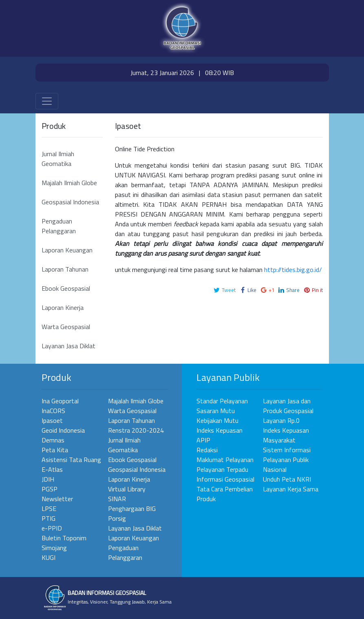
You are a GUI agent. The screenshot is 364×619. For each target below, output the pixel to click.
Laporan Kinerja (63, 307)
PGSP (50, 489)
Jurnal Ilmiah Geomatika (58, 159)
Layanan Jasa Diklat (68, 346)
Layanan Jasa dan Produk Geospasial (288, 406)
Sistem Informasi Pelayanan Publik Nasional (287, 460)
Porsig (117, 518)
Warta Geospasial (66, 327)
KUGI (49, 557)
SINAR (117, 499)
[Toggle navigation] (47, 101)
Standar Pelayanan (222, 401)
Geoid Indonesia (63, 430)
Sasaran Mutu (216, 411)
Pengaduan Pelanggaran (59, 226)
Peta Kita (55, 450)
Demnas (53, 440)
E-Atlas (52, 469)
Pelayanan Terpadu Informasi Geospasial (225, 474)
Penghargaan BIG (132, 508)
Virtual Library (127, 489)
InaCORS (53, 411)
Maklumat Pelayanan (225, 460)
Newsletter (57, 499)
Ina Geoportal (60, 401)
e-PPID (52, 528)
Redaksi (207, 450)
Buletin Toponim (64, 538)
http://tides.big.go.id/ (293, 270)
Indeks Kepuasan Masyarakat (286, 435)
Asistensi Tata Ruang (71, 460)
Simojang (54, 548)
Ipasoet (52, 420)
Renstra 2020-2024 (136, 430)
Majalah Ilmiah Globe (69, 183)
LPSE (49, 508)
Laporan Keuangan (67, 250)
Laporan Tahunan (65, 269)
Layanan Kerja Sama (291, 489)
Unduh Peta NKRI (287, 479)
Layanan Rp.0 (281, 420)
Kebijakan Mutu (217, 420)
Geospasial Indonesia (70, 202)
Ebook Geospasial (66, 288)
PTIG (49, 518)
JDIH (48, 479)
